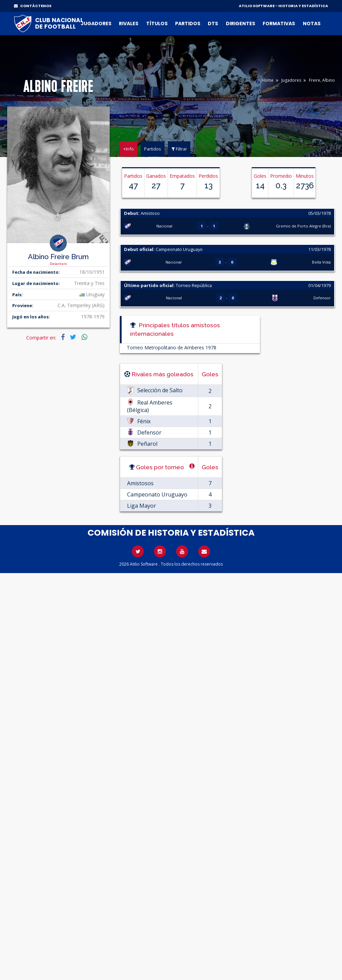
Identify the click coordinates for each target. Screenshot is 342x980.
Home (268, 80)
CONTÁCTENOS (33, 6)
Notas (312, 23)
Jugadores (96, 23)
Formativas (279, 23)
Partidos (188, 23)
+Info (129, 149)
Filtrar (179, 149)
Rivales (129, 23)
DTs (213, 23)
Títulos (157, 23)
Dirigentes (240, 23)
